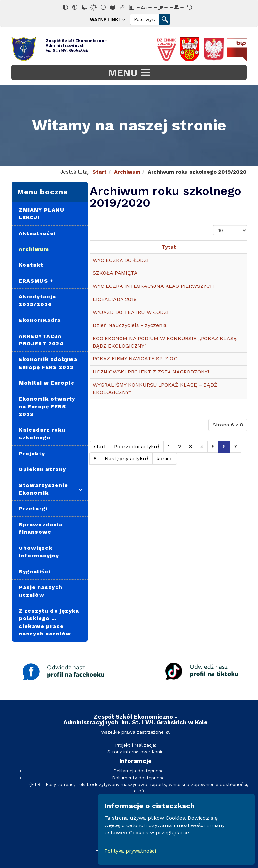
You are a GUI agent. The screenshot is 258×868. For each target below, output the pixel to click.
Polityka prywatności (130, 851)
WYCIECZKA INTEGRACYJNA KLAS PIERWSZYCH (153, 286)
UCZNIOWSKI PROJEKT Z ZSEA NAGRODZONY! (151, 372)
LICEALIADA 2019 (115, 299)
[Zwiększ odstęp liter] (182, 7)
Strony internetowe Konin (136, 752)
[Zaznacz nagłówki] (132, 7)
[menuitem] (109, 19)
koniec (165, 458)
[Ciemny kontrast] (84, 7)
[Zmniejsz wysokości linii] (155, 7)
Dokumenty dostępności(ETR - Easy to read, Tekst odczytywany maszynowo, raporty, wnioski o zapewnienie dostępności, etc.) (139, 784)
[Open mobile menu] (129, 72)
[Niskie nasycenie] (103, 7)
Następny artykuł (127, 458)
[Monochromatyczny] (75, 7)
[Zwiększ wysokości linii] (166, 7)
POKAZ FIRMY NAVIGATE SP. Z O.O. (136, 359)
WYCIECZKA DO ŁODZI (121, 260)
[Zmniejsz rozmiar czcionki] (138, 7)
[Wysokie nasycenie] (113, 7)
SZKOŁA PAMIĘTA (115, 273)
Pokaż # (213, 225)
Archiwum (127, 172)
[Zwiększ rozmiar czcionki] (150, 7)
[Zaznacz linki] (122, 7)
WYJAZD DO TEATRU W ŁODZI (131, 312)
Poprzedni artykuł (137, 447)
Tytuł (169, 247)
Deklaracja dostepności (139, 771)
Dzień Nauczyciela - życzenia (130, 325)
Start (100, 172)
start (100, 447)
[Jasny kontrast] (94, 7)
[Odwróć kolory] (65, 7)
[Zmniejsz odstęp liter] (171, 7)
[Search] (144, 19)
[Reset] (189, 7)
